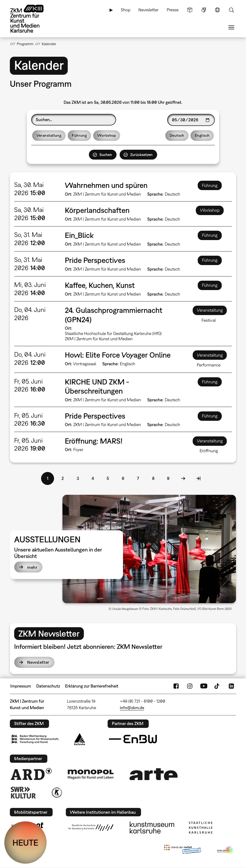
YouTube (204, 686)
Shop (126, 10)
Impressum (21, 686)
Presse (173, 10)
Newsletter (148, 10)
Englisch (202, 135)
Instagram (190, 686)
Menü (231, 27)
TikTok (217, 686)
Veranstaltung (49, 135)
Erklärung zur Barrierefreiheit (92, 686)
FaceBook (176, 686)
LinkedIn (231, 686)
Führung (79, 135)
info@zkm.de (132, 708)
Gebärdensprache (204, 10)
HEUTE (25, 843)
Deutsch (177, 135)
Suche (231, 10)
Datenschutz (48, 686)
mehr (32, 567)
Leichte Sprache (190, 10)
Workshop (107, 135)
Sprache (217, 10)
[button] (149, 549)
